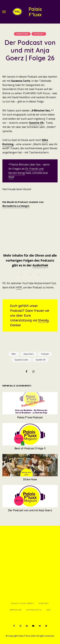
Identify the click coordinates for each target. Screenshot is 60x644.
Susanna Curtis (21, 360)
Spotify (40, 626)
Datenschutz (34, 610)
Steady (43, 320)
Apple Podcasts (46, 626)
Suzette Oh (36, 123)
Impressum (16, 610)
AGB (48, 610)
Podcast (39, 34)
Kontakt (44, 603)
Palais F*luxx (35, 12)
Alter (14, 354)
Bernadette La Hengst (16, 206)
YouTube (33, 626)
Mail (11, 177)
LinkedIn (27, 626)
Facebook (14, 626)
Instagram (20, 626)
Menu (4, 12)
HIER (19, 287)
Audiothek (22, 34)
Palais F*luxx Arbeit (23, 603)
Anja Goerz (29, 354)
